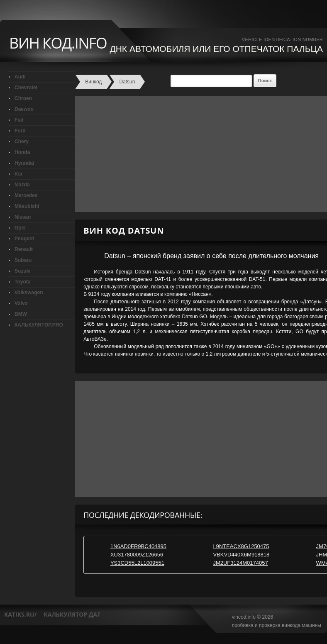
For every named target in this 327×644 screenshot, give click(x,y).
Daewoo (24, 109)
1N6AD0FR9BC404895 (138, 546)
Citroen (23, 98)
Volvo (21, 303)
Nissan (23, 217)
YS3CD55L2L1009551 (137, 563)
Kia (18, 174)
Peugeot (24, 239)
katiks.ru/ (20, 614)
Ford (20, 131)
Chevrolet (26, 88)
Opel (20, 228)
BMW (21, 314)
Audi (20, 77)
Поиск (265, 80)
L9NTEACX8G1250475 (241, 546)
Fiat (19, 120)
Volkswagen (29, 293)
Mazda (22, 185)
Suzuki (23, 271)
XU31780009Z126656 (137, 555)
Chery (22, 141)
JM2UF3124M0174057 (240, 563)
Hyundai (24, 163)
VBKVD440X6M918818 (241, 555)
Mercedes (26, 195)
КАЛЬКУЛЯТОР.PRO (39, 325)
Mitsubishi (27, 206)
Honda (22, 152)
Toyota (22, 282)
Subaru (23, 260)
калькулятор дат (72, 614)
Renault (24, 249)
